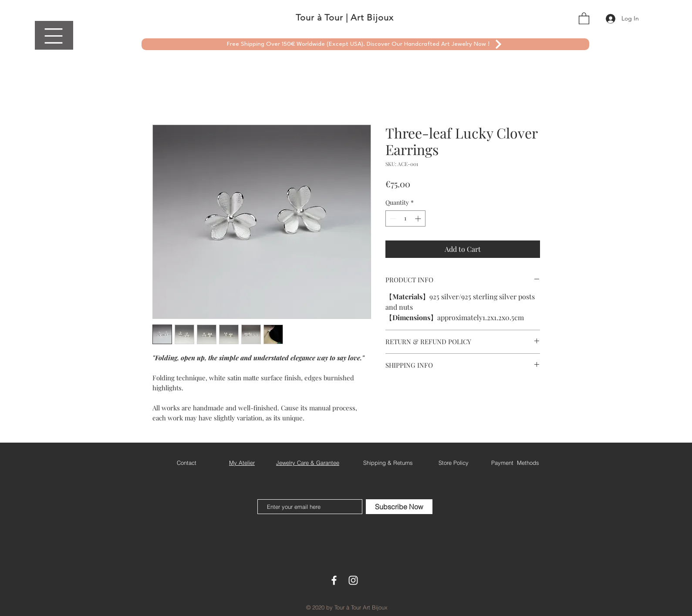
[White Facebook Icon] (334, 580)
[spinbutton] (405, 218)
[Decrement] (392, 218)
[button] (54, 36)
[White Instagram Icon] (353, 580)
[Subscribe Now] (399, 507)
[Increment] (419, 218)
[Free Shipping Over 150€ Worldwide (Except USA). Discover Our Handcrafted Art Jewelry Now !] (365, 44)
